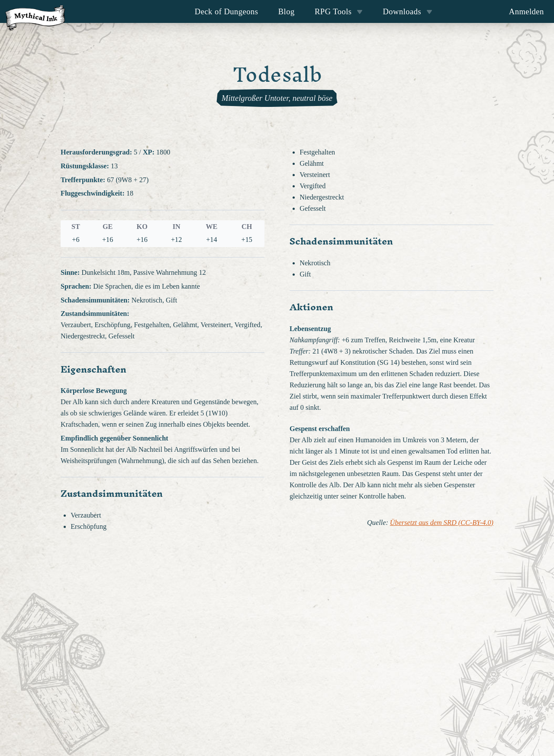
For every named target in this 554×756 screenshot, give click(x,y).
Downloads (408, 11)
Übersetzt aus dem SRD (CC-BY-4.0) (442, 523)
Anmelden (527, 11)
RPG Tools (339, 11)
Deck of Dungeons (227, 11)
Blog (287, 11)
